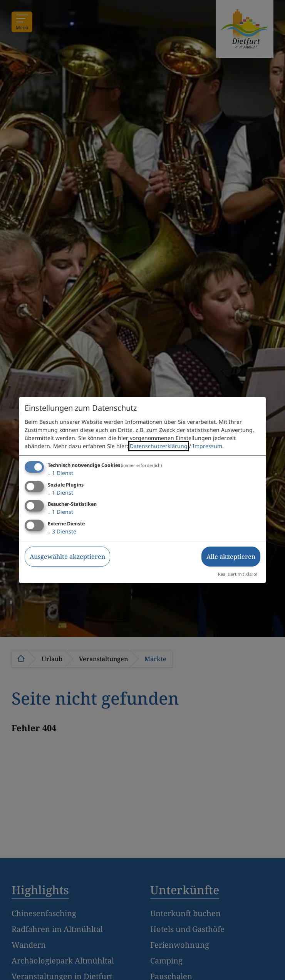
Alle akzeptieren (231, 557)
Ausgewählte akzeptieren (67, 557)
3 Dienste (62, 531)
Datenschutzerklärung (159, 446)
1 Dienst (60, 473)
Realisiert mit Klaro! (238, 574)
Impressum (207, 446)
